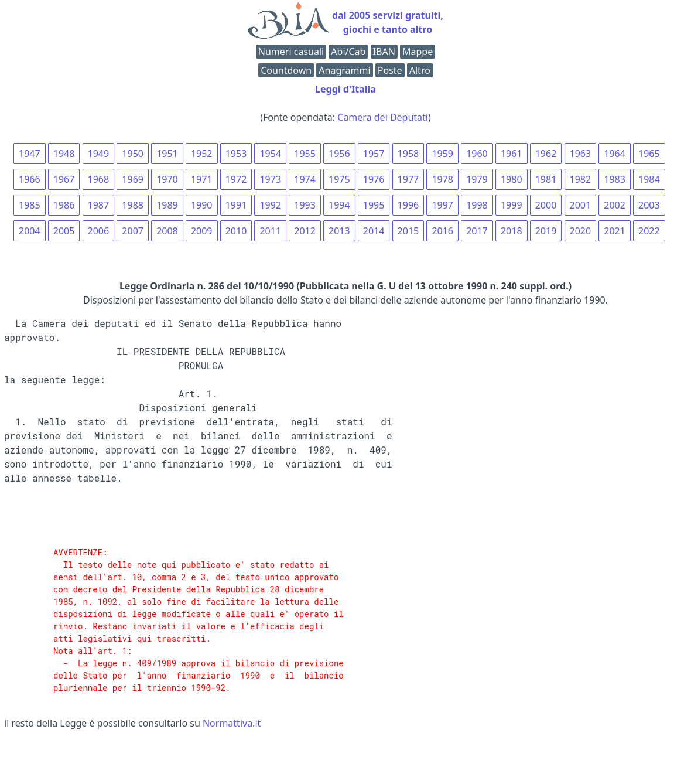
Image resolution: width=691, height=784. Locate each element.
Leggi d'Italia (345, 89)
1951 (167, 154)
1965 (649, 154)
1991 (236, 205)
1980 (512, 179)
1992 (270, 205)
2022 (649, 231)
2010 (236, 231)
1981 (546, 179)
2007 (133, 231)
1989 (167, 205)
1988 (133, 205)
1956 (339, 154)
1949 (99, 154)
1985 (30, 205)
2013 (339, 231)
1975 (339, 179)
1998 (477, 205)
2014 (374, 231)
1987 (99, 205)
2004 (30, 231)
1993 (305, 205)
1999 (512, 205)
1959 (442, 154)
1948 (64, 154)
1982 (581, 179)
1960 (477, 154)
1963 (581, 154)
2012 (305, 231)
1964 (615, 154)
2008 (167, 231)
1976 (374, 179)
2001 (581, 205)
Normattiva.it (232, 723)
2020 (581, 231)
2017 (477, 231)
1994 (339, 205)
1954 (270, 154)
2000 (546, 205)
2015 (408, 231)
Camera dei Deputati (383, 117)
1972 (236, 179)
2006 (99, 231)
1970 (167, 179)
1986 (64, 205)
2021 (615, 231)
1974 (305, 179)
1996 (408, 205)
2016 (442, 231)
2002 (615, 205)
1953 (236, 154)
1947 (30, 154)
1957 (374, 154)
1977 (408, 179)
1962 (546, 154)
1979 (477, 179)
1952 (202, 154)
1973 (270, 179)
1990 (202, 205)
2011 (270, 231)
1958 (408, 154)
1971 (202, 179)
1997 (442, 205)
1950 (133, 154)
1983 (615, 179)
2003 (649, 205)
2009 (202, 231)
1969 (133, 179)
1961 (512, 154)
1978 (442, 179)
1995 (374, 205)
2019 (546, 231)
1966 (30, 179)
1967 (64, 179)
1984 (649, 179)
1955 (305, 154)
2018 (512, 231)
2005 (64, 231)
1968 (99, 179)
